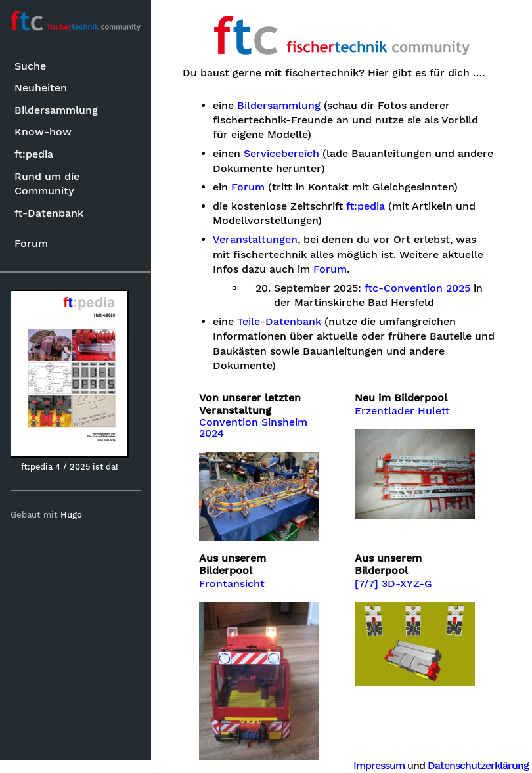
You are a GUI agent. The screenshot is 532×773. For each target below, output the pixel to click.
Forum (31, 243)
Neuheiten (41, 88)
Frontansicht (232, 584)
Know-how (43, 132)
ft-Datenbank (49, 213)
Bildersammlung (56, 110)
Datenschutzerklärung (478, 765)
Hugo (71, 515)
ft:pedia (34, 154)
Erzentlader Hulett (402, 411)
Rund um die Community (47, 184)
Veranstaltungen (255, 240)
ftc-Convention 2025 (417, 288)
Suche (30, 66)
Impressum (379, 765)
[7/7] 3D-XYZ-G (393, 584)
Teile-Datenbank (279, 322)
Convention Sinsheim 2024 (253, 428)
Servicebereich (281, 154)
